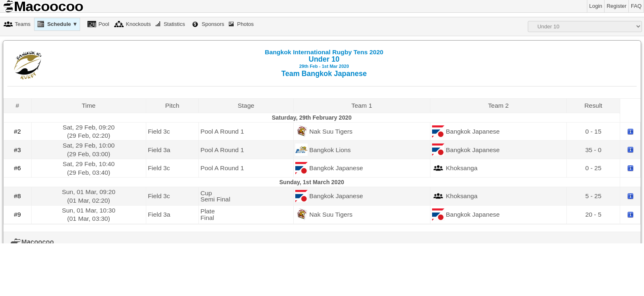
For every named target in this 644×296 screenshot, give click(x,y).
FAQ (636, 6)
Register (616, 6)
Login (596, 6)
